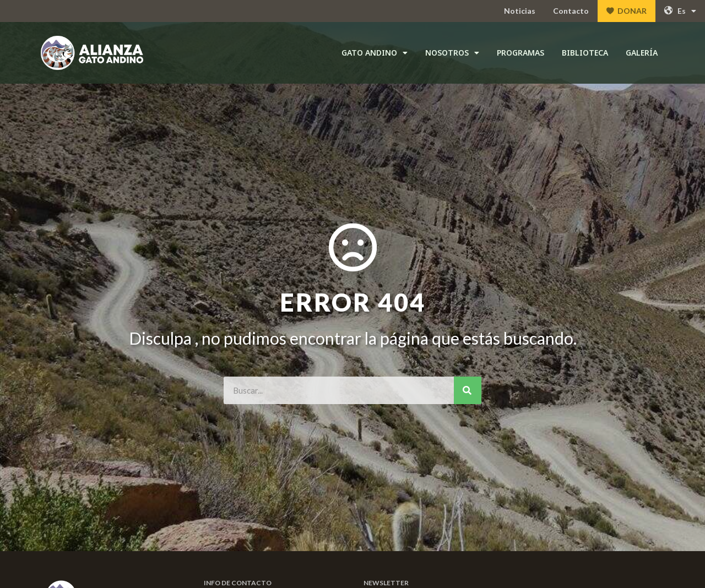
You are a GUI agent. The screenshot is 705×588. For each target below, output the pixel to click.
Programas (520, 53)
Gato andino (375, 53)
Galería (642, 53)
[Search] (468, 390)
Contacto (571, 11)
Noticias (520, 11)
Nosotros (452, 53)
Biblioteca (585, 53)
